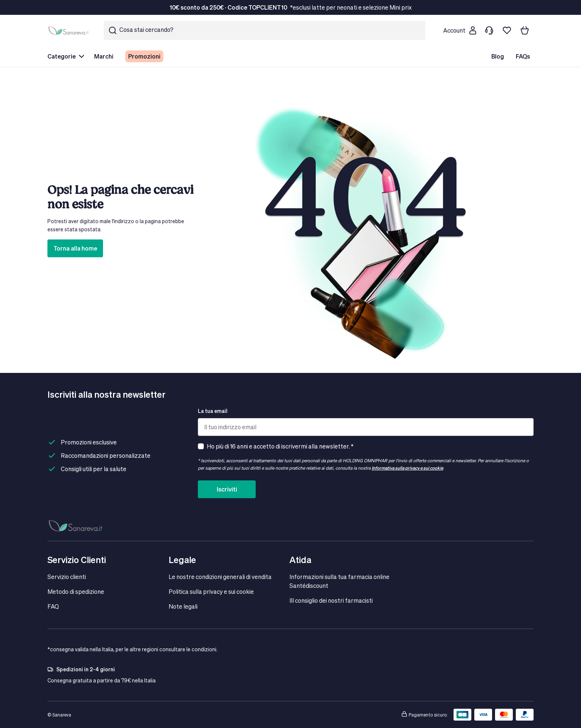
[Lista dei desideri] (507, 30)
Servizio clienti (67, 577)
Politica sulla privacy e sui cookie (211, 591)
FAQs (523, 56)
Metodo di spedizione (76, 591)
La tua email (213, 411)
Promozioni (144, 56)
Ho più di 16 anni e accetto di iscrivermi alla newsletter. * (280, 446)
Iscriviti (227, 489)
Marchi (104, 56)
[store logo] (70, 30)
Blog (498, 56)
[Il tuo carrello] (525, 30)
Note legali (183, 606)
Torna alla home (75, 248)
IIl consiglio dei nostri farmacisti (331, 600)
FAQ (53, 606)
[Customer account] (459, 30)
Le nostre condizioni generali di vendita (220, 577)
